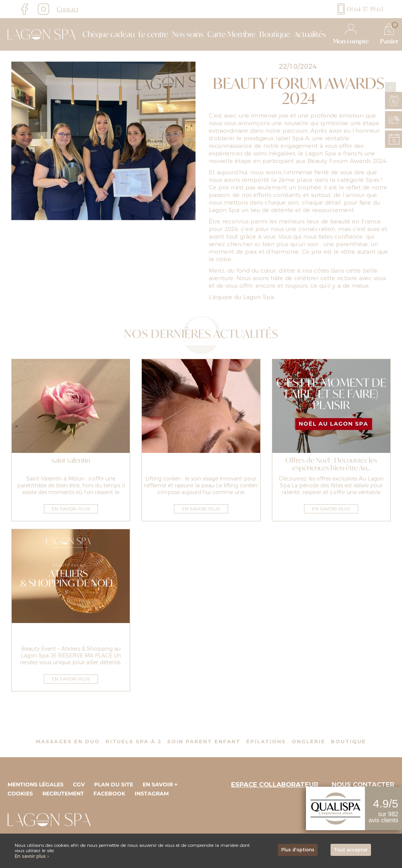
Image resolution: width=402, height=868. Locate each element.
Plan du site (114, 784)
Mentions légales (36, 784)
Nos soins (188, 34)
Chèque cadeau (109, 34)
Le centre (153, 34)
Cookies (20, 794)
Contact (68, 9)
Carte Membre (231, 34)
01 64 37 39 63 (359, 9)
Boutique (275, 34)
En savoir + (160, 784)
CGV (79, 784)
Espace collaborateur (275, 784)
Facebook (109, 794)
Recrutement (63, 794)
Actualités (310, 34)
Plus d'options (298, 850)
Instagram (152, 794)
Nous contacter (363, 784)
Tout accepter (351, 850)
